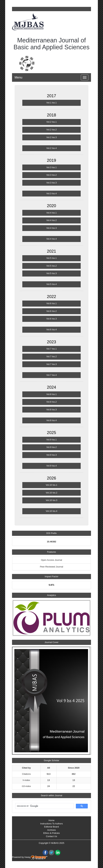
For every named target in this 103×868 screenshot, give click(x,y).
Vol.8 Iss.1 (51, 394)
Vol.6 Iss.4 (51, 329)
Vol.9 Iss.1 (51, 440)
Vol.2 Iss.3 (51, 137)
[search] (44, 806)
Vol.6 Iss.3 (51, 319)
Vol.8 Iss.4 (51, 420)
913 (49, 774)
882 (74, 774)
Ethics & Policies (51, 833)
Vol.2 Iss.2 (51, 130)
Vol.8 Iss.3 (51, 410)
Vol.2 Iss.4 (51, 148)
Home (52, 820)
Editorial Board (51, 827)
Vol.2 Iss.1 (51, 122)
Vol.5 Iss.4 (51, 284)
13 (49, 780)
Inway (36, 857)
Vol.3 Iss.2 (51, 175)
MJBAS (55, 843)
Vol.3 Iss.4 (51, 193)
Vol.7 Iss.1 (51, 349)
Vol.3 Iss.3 (51, 183)
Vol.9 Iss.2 (51, 447)
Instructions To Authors (51, 824)
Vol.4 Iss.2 (51, 220)
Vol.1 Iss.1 (51, 103)
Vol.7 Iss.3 (51, 364)
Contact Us (51, 836)
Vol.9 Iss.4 (51, 466)
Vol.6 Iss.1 (51, 303)
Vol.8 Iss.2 (51, 402)
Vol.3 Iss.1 (51, 167)
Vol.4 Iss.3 (51, 228)
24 (49, 786)
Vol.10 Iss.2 (51, 493)
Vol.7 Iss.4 (51, 375)
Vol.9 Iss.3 (51, 455)
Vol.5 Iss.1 (51, 258)
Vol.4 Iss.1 (51, 213)
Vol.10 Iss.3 (51, 500)
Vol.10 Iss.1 (51, 485)
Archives (51, 830)
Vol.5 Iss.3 (51, 273)
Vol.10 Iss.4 (51, 511)
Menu (18, 77)
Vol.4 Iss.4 (51, 239)
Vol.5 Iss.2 (51, 266)
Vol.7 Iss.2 (51, 356)
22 (74, 786)
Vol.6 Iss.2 (51, 311)
